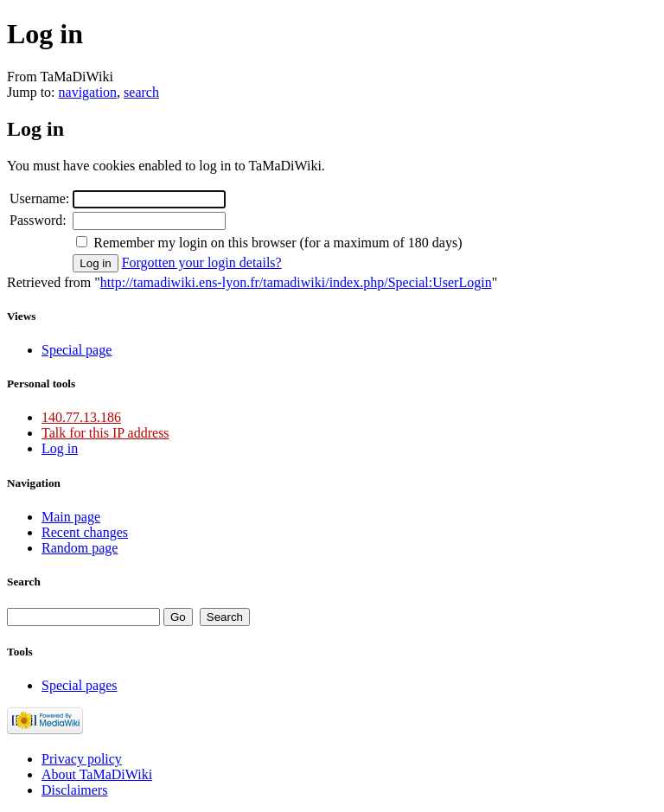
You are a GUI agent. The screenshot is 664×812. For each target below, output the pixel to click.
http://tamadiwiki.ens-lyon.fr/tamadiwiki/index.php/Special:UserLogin (296, 282)
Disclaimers (74, 790)
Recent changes (85, 532)
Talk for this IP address (105, 433)
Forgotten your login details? (202, 262)
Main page (71, 517)
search (141, 92)
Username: (39, 198)
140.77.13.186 (81, 417)
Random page (80, 548)
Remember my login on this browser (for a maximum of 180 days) (278, 243)
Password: (38, 220)
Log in (60, 448)
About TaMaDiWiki (97, 774)
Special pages (80, 685)
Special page (77, 350)
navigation (88, 92)
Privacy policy (82, 759)
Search (24, 582)
